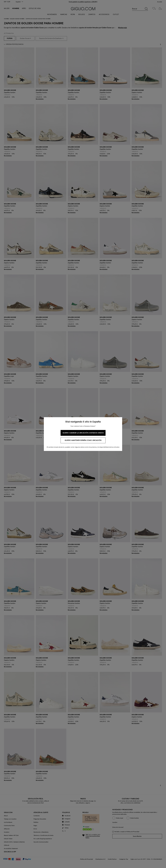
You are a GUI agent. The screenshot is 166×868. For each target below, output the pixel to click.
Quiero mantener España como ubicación (83, 440)
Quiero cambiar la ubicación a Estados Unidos (83, 433)
